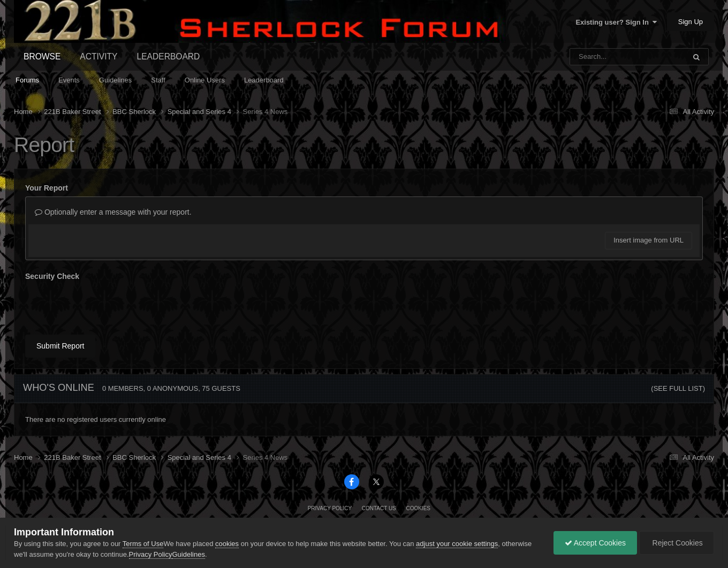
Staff (158, 80)
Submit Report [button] (60, 346)
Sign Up (691, 22)
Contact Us (379, 508)
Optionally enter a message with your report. (113, 212)
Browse (42, 56)
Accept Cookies (595, 543)
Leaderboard (264, 80)
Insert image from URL (649, 240)
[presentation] (107, 306)
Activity (98, 56)
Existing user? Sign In (616, 22)
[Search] (600, 57)
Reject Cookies (677, 543)
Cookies (418, 508)
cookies (227, 544)
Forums (27, 80)
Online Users (205, 80)
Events (69, 80)
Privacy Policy (330, 508)
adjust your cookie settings (457, 544)
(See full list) (678, 388)
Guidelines (115, 80)
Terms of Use (143, 544)
